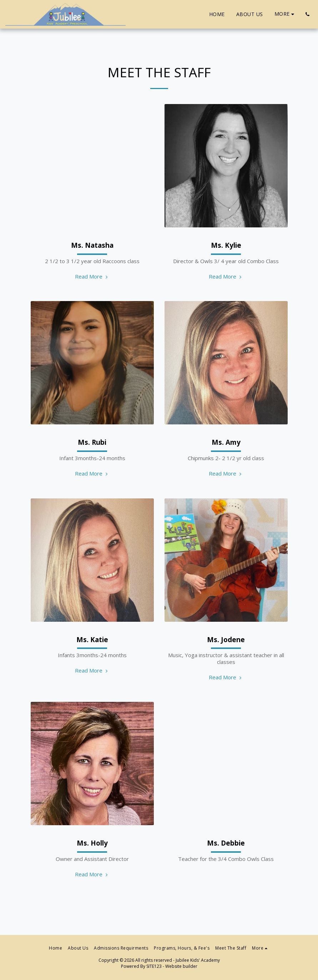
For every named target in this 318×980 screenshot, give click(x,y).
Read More (92, 276)
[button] (307, 14)
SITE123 (154, 966)
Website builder (181, 966)
